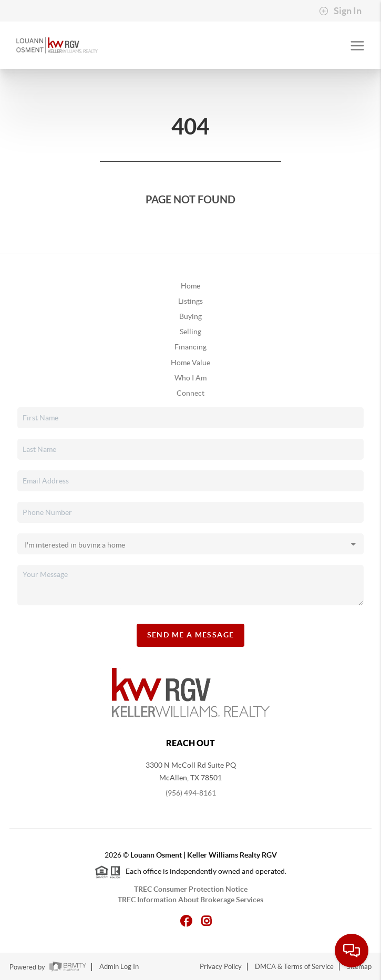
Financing (190, 347)
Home (190, 286)
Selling (190, 332)
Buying (190, 316)
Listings (190, 301)
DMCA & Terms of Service (294, 967)
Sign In (340, 11)
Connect (190, 393)
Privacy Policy (221, 967)
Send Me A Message (191, 635)
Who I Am (190, 378)
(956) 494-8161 (191, 793)
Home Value (190, 363)
